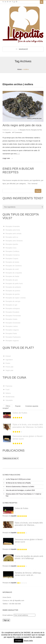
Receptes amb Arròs (13, 230)
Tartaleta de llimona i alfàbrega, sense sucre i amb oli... (28, 574)
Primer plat (9, 367)
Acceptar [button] (18, 641)
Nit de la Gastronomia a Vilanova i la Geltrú (20, 487)
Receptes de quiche (13, 294)
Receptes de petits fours (14, 283)
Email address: (8, 615)
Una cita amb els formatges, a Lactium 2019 (20, 490)
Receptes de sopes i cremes (16, 298)
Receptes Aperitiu (12, 244)
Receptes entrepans (13, 308)
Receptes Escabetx (12, 312)
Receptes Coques (12, 258)
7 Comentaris (18, 132)
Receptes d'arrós (25, 130)
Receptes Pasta (11, 333)
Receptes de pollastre (13, 287)
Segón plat (9, 370)
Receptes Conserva (13, 255)
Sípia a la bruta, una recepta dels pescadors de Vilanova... (29, 524)
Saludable (9, 400)
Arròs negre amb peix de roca (22, 125)
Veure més (28, 640)
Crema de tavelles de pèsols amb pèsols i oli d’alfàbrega (29, 557)
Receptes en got (11, 305)
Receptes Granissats (13, 323)
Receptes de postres (13, 291)
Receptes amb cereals (13, 234)
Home (20, 69)
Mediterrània (10, 397)
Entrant (8, 356)
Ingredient (9, 360)
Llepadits (8, 132)
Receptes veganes (12, 341)
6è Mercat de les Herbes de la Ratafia (18, 483)
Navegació (23, 49)
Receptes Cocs (11, 248)
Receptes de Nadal (12, 276)
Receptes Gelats (11, 319)
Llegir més (6, 158)
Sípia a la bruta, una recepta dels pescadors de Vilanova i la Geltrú (28, 426)
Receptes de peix (37, 130)
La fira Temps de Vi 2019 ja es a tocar (18, 479)
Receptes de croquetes (14, 273)
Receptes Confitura (12, 251)
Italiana (8, 393)
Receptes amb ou (12, 237)
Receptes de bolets (12, 262)
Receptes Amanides (13, 226)
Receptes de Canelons (14, 266)
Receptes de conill (12, 269)
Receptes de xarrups (13, 301)
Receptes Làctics (12, 326)
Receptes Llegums (12, 330)
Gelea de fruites (20, 413)
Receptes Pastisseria (13, 337)
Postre (8, 363)
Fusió (7, 390)
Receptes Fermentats (13, 316)
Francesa (9, 386)
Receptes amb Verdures (14, 241)
